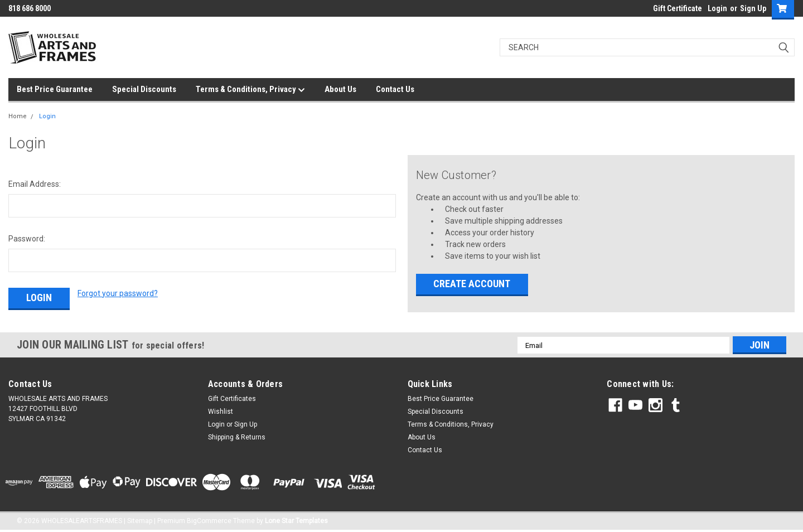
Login (717, 8)
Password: (27, 239)
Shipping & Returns (237, 437)
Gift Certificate (678, 8)
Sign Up (753, 8)
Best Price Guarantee (55, 89)
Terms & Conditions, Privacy (250, 90)
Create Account (472, 284)
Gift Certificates (232, 399)
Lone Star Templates (296, 521)
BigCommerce (209, 521)
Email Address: (35, 184)
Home (18, 116)
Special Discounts (144, 89)
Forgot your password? (118, 293)
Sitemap (140, 521)
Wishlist (221, 412)
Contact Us (395, 89)
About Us (340, 89)
